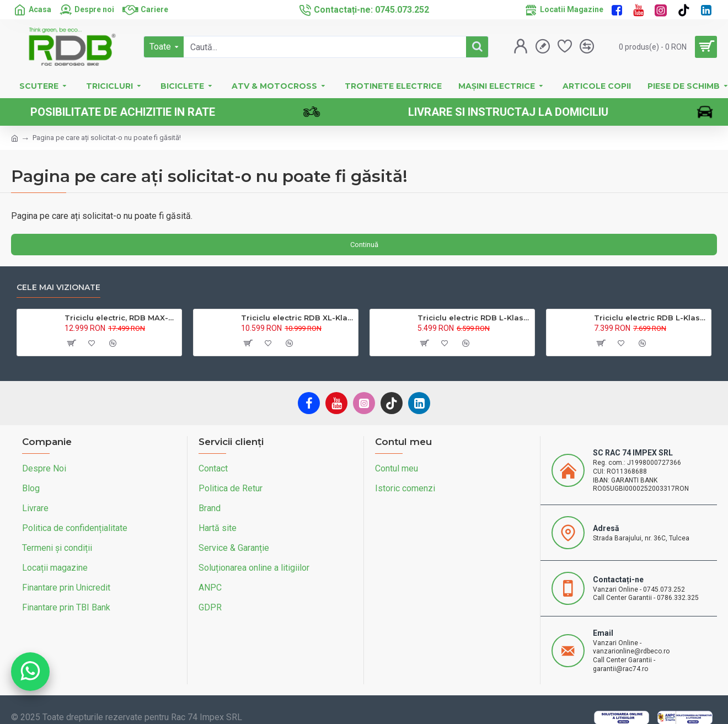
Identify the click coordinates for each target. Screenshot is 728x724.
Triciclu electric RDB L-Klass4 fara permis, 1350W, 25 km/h (474, 318)
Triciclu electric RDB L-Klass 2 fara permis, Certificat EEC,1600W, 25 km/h (651, 318)
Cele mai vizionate (58, 288)
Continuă (364, 245)
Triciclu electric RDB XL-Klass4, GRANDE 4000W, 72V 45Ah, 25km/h (298, 318)
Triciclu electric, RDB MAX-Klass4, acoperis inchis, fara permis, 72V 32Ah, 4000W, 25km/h (121, 318)
